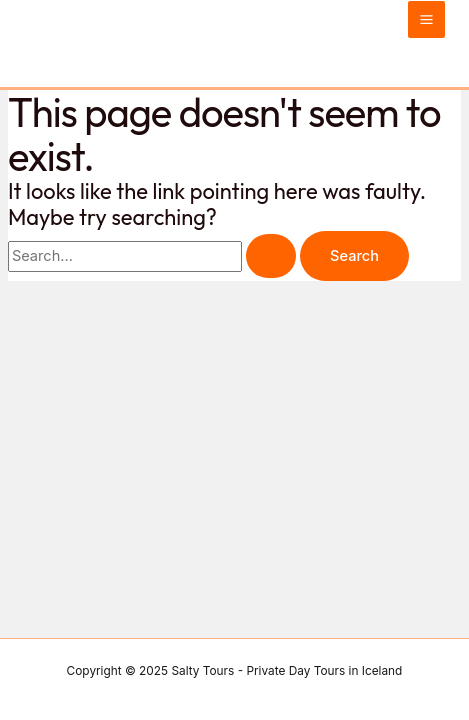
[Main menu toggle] (426, 19)
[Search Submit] (271, 256)
